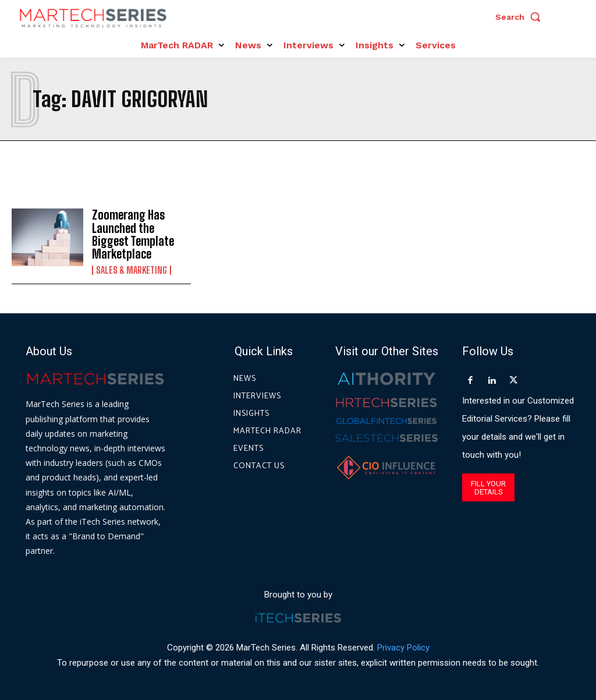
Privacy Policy (403, 647)
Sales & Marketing (132, 269)
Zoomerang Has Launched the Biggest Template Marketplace (133, 234)
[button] (521, 17)
